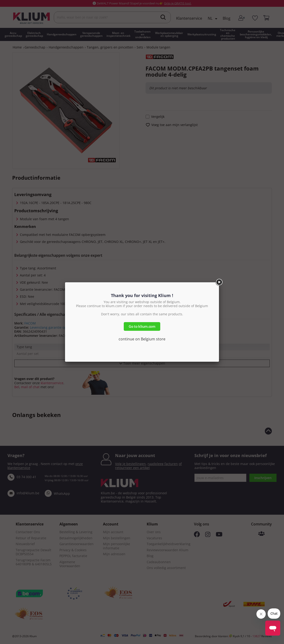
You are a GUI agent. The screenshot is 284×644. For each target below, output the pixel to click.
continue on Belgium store (142, 339)
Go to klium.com (142, 326)
